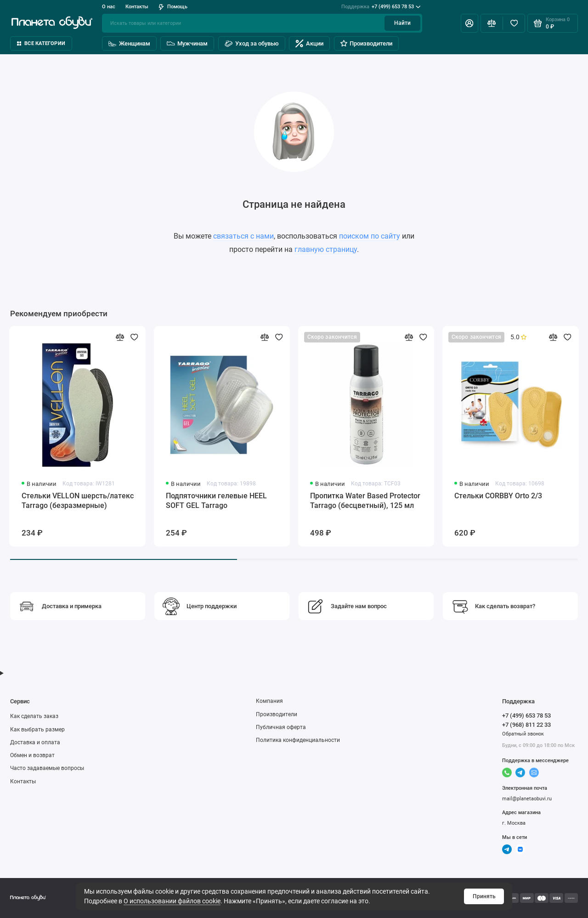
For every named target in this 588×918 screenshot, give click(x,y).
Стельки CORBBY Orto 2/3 (498, 496)
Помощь (173, 7)
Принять (484, 896)
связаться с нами (243, 236)
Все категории (41, 43)
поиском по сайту (370, 236)
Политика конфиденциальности (298, 740)
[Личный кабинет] (469, 23)
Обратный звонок (523, 734)
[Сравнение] (492, 23)
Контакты (137, 7)
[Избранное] (514, 23)
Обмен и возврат (32, 755)
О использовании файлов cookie (172, 901)
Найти (402, 23)
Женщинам (129, 43)
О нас (109, 7)
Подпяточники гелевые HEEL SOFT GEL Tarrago (216, 501)
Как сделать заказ (34, 716)
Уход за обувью (252, 43)
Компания (269, 701)
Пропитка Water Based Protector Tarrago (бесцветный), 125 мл (365, 501)
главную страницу (326, 249)
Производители (366, 43)
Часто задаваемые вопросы (47, 768)
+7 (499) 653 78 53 (381, 7)
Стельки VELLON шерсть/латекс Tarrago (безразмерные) (78, 501)
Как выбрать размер (37, 730)
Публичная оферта (281, 727)
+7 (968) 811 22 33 (526, 725)
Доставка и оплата (35, 742)
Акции (309, 43)
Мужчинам (187, 43)
